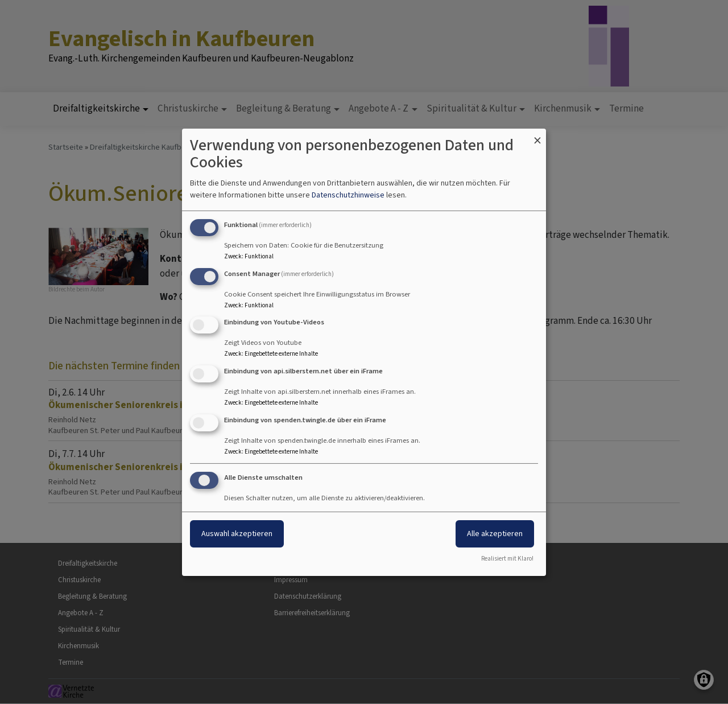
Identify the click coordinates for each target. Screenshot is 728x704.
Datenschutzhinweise (348, 195)
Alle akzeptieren (495, 534)
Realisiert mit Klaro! (507, 559)
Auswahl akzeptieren (237, 534)
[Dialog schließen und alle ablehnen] (537, 135)
